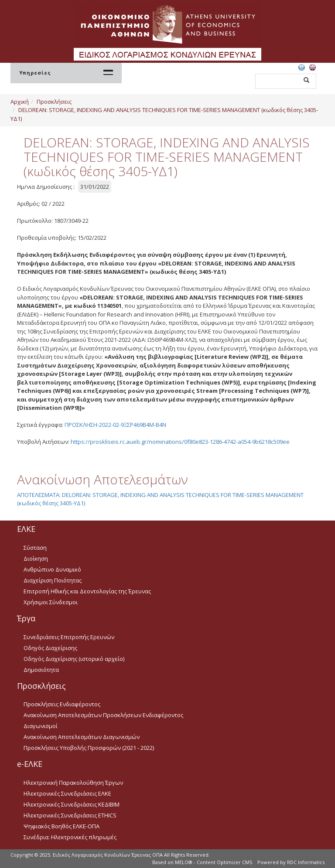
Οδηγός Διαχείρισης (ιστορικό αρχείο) (74, 659)
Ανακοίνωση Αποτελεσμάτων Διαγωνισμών (82, 737)
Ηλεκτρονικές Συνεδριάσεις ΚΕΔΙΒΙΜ (72, 804)
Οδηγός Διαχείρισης (50, 648)
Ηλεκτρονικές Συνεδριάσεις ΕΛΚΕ (67, 793)
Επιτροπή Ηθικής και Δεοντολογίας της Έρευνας (87, 591)
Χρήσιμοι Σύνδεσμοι (51, 602)
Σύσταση (35, 548)
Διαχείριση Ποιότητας (53, 580)
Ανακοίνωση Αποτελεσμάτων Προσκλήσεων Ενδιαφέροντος (103, 715)
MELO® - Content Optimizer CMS (214, 862)
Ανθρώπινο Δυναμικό (52, 569)
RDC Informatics (306, 862)
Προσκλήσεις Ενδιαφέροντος (62, 704)
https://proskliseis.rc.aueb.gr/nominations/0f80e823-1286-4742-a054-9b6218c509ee (180, 442)
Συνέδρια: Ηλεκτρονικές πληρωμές (70, 837)
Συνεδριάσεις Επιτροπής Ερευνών (69, 637)
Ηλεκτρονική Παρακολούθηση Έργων (73, 783)
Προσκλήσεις (54, 102)
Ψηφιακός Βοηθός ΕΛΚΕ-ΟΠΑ (62, 826)
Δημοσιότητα (41, 670)
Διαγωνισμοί (41, 726)
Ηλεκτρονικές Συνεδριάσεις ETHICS (70, 815)
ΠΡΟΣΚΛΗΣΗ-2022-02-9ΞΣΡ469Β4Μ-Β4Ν (115, 425)
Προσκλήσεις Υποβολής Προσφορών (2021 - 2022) (89, 748)
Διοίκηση (36, 558)
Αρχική (20, 102)
